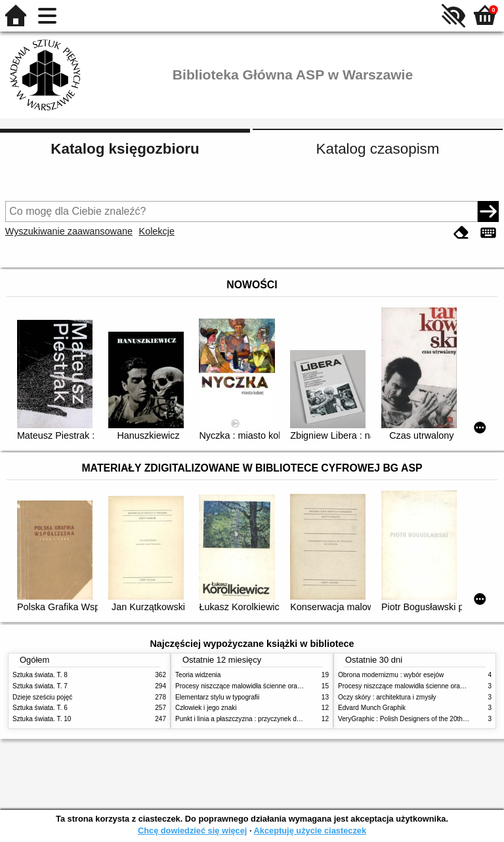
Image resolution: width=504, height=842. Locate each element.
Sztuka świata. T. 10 (42, 719)
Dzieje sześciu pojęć (42, 697)
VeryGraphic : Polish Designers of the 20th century (412, 719)
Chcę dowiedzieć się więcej (192, 831)
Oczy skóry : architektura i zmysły (387, 697)
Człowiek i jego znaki (206, 708)
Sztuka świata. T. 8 (40, 675)
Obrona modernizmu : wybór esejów (391, 675)
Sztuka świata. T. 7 (40, 686)
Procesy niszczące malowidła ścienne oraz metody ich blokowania (272, 686)
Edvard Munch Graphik (372, 708)
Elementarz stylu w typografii (217, 697)
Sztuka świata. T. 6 (40, 708)
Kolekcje (157, 231)
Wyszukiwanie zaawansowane (69, 231)
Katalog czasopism (378, 149)
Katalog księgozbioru (125, 149)
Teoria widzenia (198, 675)
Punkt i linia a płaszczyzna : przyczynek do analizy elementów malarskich (283, 719)
